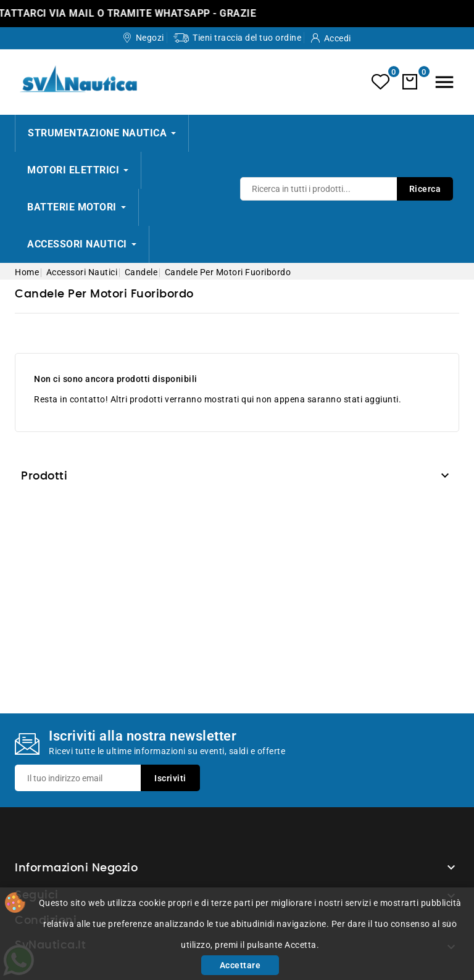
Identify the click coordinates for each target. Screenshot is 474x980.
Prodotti (44, 476)
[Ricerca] (347, 189)
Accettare (240, 965)
